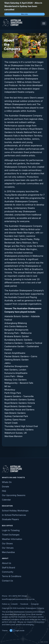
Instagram (35, 604)
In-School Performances (14, 515)
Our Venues (8, 548)
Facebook (24, 604)
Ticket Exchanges (11, 535)
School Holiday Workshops (15, 511)
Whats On (7, 482)
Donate (5, 487)
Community (8, 572)
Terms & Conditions (12, 576)
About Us (7, 563)
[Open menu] (44, 23)
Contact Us (7, 581)
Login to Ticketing (11, 530)
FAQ (4, 491)
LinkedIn (14, 604)
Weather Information (12, 539)
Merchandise (8, 552)
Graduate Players (10, 519)
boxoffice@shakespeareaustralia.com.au (18, 599)
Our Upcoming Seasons (14, 495)
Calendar (6, 500)
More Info (24, 14)
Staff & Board (8, 568)
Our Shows (7, 543)
